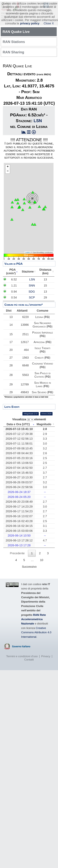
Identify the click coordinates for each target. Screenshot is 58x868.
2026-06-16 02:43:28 (20, 521)
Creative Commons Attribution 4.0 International (36, 632)
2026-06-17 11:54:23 (20, 511)
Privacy (46, 656)
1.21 (20, 285)
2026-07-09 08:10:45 (20, 448)
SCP (44, 297)
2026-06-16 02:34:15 (20, 526)
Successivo (29, 567)
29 (11, 384)
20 (11, 350)
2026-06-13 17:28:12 (20, 540)
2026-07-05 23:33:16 (20, 458)
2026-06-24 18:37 (20, 492)
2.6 (46, 453)
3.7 (46, 473)
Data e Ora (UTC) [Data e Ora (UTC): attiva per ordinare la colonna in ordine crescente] (19, 424)
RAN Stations (14, 42)
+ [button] (8, 167)
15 (11, 334)
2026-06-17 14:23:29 (20, 507)
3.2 (46, 448)
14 (11, 325)
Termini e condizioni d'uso (22, 656)
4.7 (46, 540)
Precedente (17, 553)
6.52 (20, 279)
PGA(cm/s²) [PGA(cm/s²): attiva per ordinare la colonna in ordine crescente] (11, 271)
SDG (44, 292)
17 (11, 342)
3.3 (46, 439)
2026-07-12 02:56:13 (20, 439)
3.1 (46, 526)
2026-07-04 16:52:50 (20, 468)
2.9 (46, 434)
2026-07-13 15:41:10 (20, 429)
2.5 (46, 458)
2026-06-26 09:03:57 (20, 482)
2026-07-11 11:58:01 (20, 444)
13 (11, 317)
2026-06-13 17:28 (20, 545)
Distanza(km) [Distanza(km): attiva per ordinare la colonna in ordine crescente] (46, 271)
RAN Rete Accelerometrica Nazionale (33, 619)
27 (11, 358)
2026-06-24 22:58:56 (20, 487)
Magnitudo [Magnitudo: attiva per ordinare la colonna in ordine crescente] (45, 424)
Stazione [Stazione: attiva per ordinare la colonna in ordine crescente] (29, 272)
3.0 (46, 444)
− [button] (8, 171)
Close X (49, 23)
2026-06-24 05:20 (20, 497)
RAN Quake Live (16, 32)
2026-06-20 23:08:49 (20, 502)
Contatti (29, 660)
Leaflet (27, 252)
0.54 (20, 297)
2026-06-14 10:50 (20, 536)
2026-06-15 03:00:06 (20, 531)
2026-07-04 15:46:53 (20, 473)
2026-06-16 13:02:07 (20, 516)
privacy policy (30, 23)
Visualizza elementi (29, 419)
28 (11, 365)
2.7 (46, 468)
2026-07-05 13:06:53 (20, 463)
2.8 (46, 429)
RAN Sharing (13, 52)
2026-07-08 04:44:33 (20, 453)
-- (46, 492)
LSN (38, 121)
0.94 (20, 292)
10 (42, 560)
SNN (44, 285)
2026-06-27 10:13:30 (20, 477)
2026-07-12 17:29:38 (20, 434)
